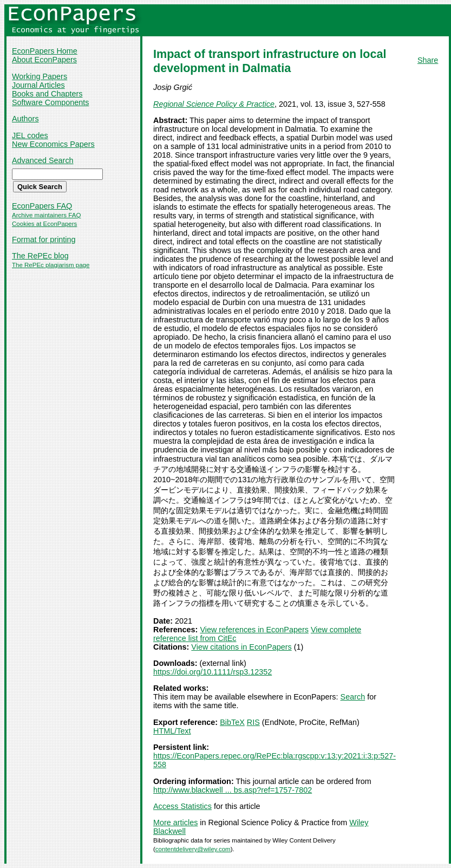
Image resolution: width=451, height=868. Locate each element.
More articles (175, 822)
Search (353, 697)
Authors (25, 119)
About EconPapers (44, 60)
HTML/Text (172, 731)
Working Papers (40, 76)
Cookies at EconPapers (44, 224)
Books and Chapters (47, 94)
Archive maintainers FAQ (46, 215)
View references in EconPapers (254, 630)
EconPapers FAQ (42, 206)
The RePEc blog (40, 256)
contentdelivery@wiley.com (193, 849)
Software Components (50, 102)
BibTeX (232, 722)
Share (428, 60)
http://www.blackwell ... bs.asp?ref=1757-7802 (233, 790)
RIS (253, 722)
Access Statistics (182, 806)
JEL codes (30, 135)
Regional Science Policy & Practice (214, 104)
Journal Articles (38, 85)
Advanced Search (43, 160)
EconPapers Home (45, 51)
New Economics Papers (53, 144)
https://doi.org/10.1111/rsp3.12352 (213, 672)
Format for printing (44, 239)
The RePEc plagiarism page (51, 265)
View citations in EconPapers (241, 647)
